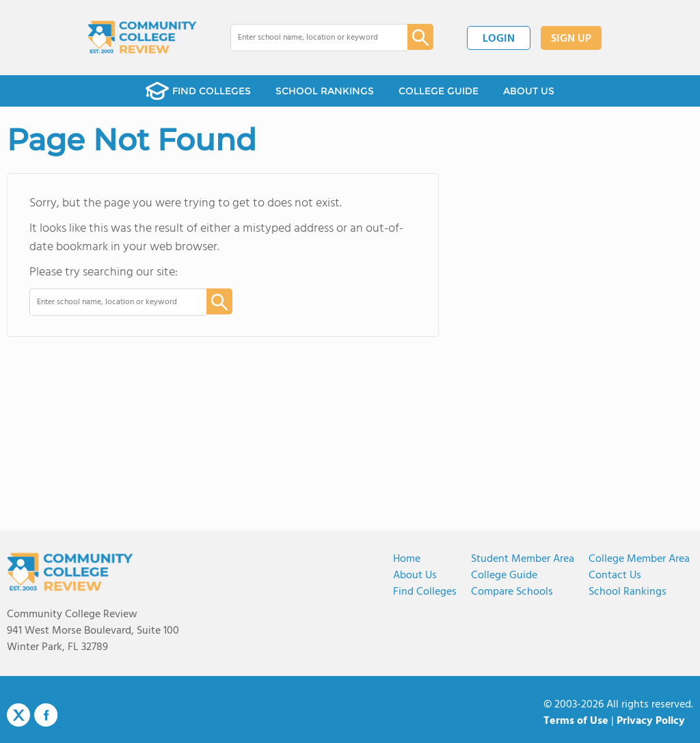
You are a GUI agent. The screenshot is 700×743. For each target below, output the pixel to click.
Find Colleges (425, 592)
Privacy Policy (651, 721)
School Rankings (628, 592)
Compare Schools (512, 592)
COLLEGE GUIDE (439, 91)
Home (407, 559)
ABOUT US (529, 91)
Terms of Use (576, 721)
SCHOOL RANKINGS (325, 91)
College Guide (504, 576)
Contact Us (615, 576)
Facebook (46, 715)
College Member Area (639, 559)
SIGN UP (571, 39)
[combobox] (309, 38)
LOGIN (499, 39)
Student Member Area (523, 559)
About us (415, 576)
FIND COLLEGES (198, 91)
